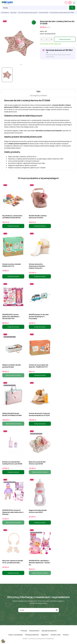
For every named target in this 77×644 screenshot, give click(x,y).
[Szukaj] (36, 8)
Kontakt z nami (56, 635)
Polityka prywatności (32, 635)
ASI (46, 31)
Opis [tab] (38, 91)
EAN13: (42, 34)
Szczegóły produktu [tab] (38, 95)
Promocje (24, 631)
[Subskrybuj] (57, 610)
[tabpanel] (19, 43)
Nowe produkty (34, 631)
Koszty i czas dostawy (16, 635)
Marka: (42, 31)
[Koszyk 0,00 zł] (70, 3)
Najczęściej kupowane (49, 631)
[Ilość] (47, 39)
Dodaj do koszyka (65, 39)
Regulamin (45, 635)
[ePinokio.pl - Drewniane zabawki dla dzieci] (7, 3)
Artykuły (66, 635)
